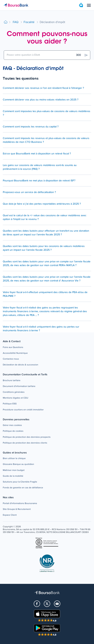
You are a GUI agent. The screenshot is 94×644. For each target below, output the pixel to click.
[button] (13, 347)
